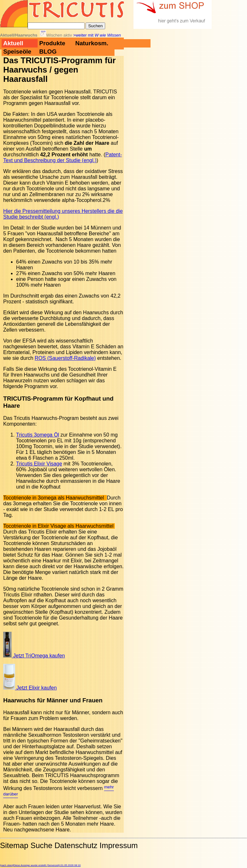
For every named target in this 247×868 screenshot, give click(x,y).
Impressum (119, 845)
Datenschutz (76, 845)
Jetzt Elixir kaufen (30, 688)
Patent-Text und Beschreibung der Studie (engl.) (63, 157)
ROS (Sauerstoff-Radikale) (65, 358)
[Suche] (56, 26)
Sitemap (14, 845)
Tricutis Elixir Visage (39, 464)
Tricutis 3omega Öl (38, 435)
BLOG (48, 52)
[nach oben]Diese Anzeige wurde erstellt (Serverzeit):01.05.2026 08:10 (40, 865)
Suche (41, 845)
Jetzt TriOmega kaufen (34, 656)
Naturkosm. (92, 43)
